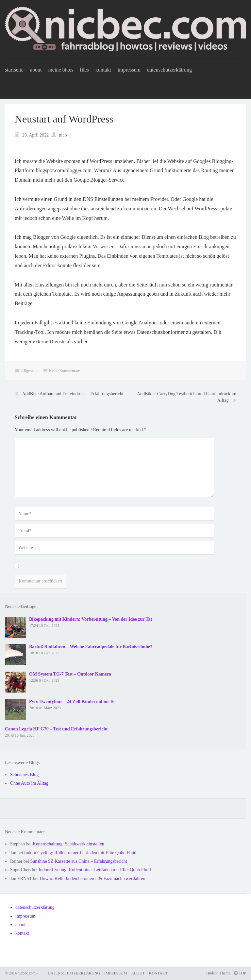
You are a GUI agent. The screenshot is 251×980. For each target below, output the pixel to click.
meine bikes (61, 70)
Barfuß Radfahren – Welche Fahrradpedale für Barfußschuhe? (91, 647)
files (84, 70)
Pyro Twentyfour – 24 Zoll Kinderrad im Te (72, 702)
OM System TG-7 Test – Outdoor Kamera (70, 674)
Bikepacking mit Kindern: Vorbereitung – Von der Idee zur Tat (91, 619)
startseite (14, 70)
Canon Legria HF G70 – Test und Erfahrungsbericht (56, 729)
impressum (129, 70)
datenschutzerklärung (169, 70)
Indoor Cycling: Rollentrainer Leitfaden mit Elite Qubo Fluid (80, 853)
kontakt (103, 70)
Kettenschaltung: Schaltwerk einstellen (68, 844)
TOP (240, 973)
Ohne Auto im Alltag (29, 783)
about (36, 70)
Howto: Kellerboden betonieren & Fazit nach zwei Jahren (92, 879)
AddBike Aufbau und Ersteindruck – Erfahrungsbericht (73, 394)
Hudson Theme (218, 973)
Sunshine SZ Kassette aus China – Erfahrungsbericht (78, 861)
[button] (237, 9)
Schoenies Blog (25, 775)
